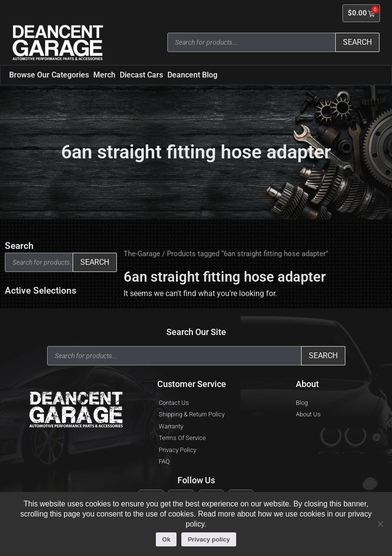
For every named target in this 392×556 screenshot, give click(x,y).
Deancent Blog (192, 75)
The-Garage (142, 254)
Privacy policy (209, 539)
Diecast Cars (141, 75)
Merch (104, 75)
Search (357, 42)
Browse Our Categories (49, 75)
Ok (166, 539)
